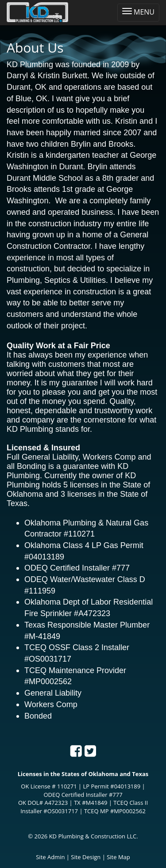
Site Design (86, 857)
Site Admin (50, 857)
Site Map (118, 857)
